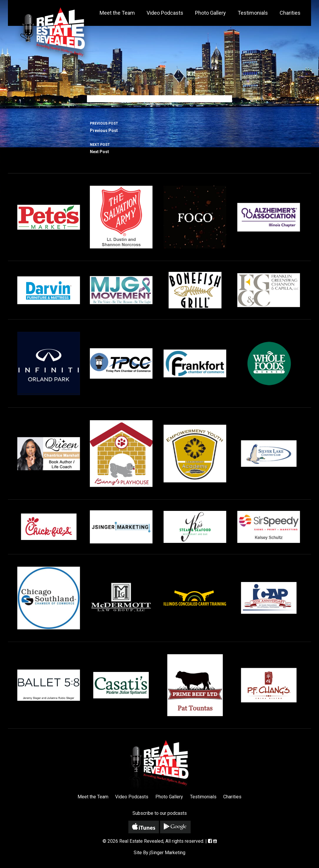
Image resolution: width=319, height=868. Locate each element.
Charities (290, 13)
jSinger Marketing (167, 853)
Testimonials (253, 13)
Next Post (160, 148)
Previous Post (160, 126)
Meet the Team (117, 13)
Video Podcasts (165, 13)
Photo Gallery (210, 13)
